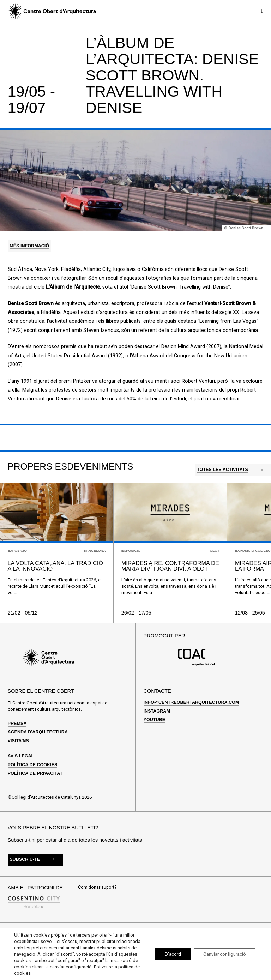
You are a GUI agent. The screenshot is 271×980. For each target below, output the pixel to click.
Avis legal (21, 754)
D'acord (167, 954)
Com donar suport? (97, 885)
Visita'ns (18, 739)
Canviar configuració (222, 954)
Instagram (157, 709)
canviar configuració (104, 967)
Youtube (155, 718)
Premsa (17, 721)
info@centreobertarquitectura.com (191, 701)
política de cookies (50, 973)
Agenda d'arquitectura (38, 730)
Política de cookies (33, 763)
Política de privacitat (35, 771)
